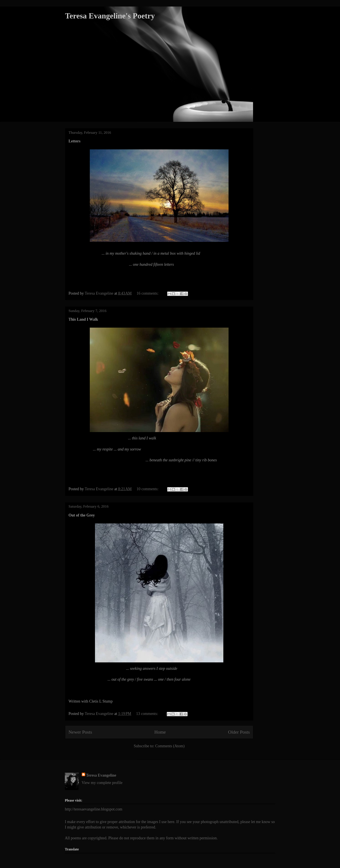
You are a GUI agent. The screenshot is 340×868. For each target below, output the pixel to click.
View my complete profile (102, 783)
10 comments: (148, 489)
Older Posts (239, 732)
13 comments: (148, 714)
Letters (74, 141)
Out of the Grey (82, 515)
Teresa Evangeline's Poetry (110, 16)
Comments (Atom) (170, 746)
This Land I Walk (83, 319)
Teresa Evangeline (101, 775)
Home (160, 732)
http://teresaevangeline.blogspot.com (94, 809)
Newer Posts (80, 732)
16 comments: (148, 293)
